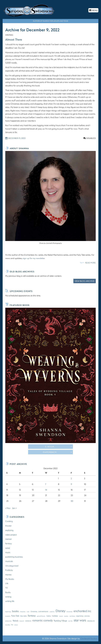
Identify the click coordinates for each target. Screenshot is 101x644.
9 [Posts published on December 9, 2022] (71, 484)
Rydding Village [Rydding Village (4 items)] (60, 620)
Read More (90, 263)
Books (8, 592)
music (8, 552)
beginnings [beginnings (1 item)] (8, 611)
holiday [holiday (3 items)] (55, 616)
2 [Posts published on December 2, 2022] (71, 478)
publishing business (14, 557)
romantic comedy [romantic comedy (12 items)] (43, 620)
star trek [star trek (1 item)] (70, 621)
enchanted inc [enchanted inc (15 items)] (82, 611)
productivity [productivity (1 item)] (8, 621)
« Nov (8, 508)
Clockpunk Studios (89, 638)
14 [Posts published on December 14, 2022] (46, 490)
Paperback (57, 452)
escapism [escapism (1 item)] (8, 616)
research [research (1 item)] (22, 621)
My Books (10, 579)
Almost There (15, 39)
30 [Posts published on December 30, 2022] (72, 501)
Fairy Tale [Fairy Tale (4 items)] (15, 616)
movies (8, 574)
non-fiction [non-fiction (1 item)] (72, 616)
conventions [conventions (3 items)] (43, 611)
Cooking (9, 521)
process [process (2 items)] (87, 616)
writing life (10, 601)
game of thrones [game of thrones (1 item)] (41, 616)
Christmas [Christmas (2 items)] (34, 611)
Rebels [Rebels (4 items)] (16, 620)
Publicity (9, 570)
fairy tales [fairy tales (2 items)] (24, 616)
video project (11, 534)
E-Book (59, 447)
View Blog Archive (85, 281)
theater (8, 525)
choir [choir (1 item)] (28, 611)
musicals (9, 561)
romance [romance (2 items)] (28, 621)
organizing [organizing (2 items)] (80, 616)
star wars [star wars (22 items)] (80, 620)
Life (7, 583)
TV (6, 588)
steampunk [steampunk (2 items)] (91, 621)
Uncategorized (12, 565)
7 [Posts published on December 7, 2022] (46, 484)
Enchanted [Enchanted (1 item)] (70, 611)
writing (10, 35)
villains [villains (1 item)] (16, 625)
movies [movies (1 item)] (61, 616)
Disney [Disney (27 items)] (61, 611)
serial (8, 548)
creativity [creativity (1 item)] (52, 611)
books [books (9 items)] (15, 611)
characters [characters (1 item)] (23, 611)
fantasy (9, 543)
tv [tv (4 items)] (12, 624)
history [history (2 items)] (49, 616)
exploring (9, 530)
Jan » (14, 508)
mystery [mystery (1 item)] (66, 616)
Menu (94, 11)
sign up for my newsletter (34, 258)
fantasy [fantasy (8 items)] (32, 615)
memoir (8, 539)
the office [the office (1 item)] (8, 625)
